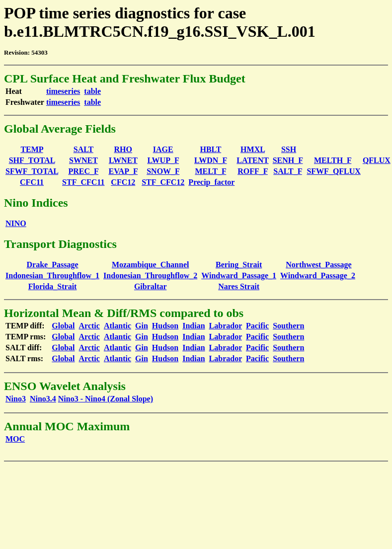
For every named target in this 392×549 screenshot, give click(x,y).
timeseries (63, 91)
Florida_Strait (53, 286)
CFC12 (123, 182)
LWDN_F (211, 160)
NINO (16, 223)
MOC (15, 439)
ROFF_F (253, 171)
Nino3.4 (43, 399)
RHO (123, 149)
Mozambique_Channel (151, 265)
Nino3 (16, 399)
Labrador (226, 326)
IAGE (163, 149)
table (92, 91)
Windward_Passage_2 (318, 275)
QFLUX (377, 160)
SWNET (83, 160)
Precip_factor (211, 182)
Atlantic (118, 326)
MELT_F (210, 171)
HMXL (253, 149)
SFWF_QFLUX (333, 171)
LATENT (252, 160)
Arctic (89, 326)
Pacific (257, 326)
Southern (288, 326)
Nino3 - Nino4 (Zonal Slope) (106, 399)
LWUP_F (163, 160)
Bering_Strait (239, 265)
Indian (194, 326)
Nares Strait (239, 286)
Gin (142, 326)
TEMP (32, 149)
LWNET (123, 160)
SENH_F (288, 160)
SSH (289, 149)
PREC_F (83, 171)
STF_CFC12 (163, 182)
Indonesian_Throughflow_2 (150, 275)
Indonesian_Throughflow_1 (52, 275)
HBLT (211, 149)
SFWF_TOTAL (32, 171)
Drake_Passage (53, 265)
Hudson (165, 326)
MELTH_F (333, 160)
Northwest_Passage (318, 265)
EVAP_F (123, 171)
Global (63, 326)
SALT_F (288, 171)
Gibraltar (150, 286)
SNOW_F (163, 171)
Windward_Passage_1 (239, 275)
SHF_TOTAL (32, 160)
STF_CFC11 (83, 182)
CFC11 (32, 182)
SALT (83, 149)
